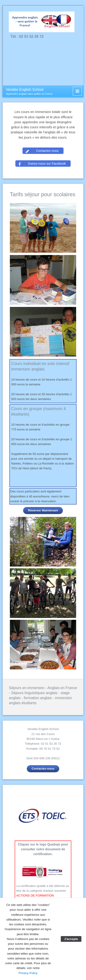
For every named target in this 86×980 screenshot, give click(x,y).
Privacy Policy (28, 973)
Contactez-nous (43, 769)
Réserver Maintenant (43, 510)
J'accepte (71, 939)
